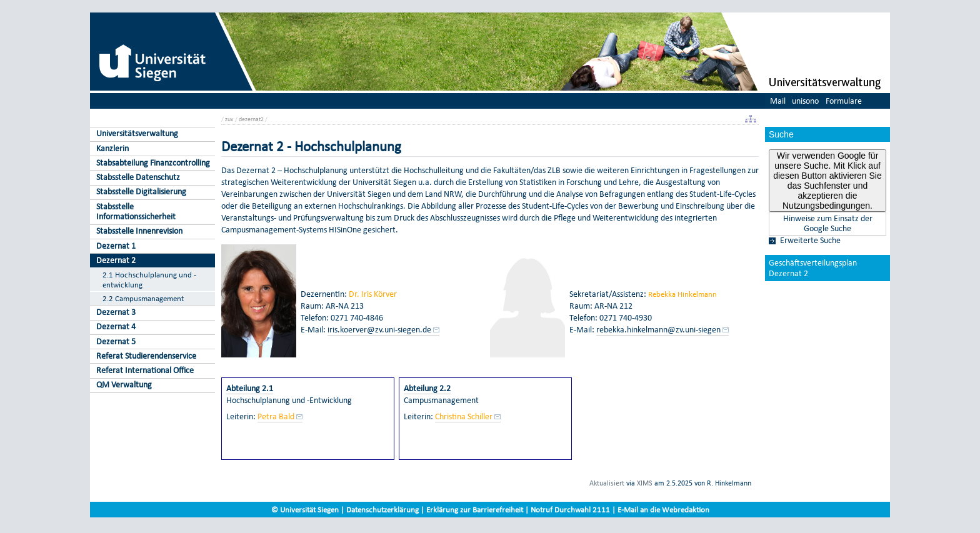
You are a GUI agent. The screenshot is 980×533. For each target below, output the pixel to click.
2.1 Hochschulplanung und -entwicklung (149, 280)
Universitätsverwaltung (137, 133)
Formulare (844, 101)
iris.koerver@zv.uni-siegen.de (379, 330)
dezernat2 (251, 119)
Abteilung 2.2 (427, 388)
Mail (778, 101)
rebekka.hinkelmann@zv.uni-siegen (658, 330)
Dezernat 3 (116, 312)
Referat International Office (145, 370)
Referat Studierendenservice (146, 356)
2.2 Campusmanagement (143, 298)
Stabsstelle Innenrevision (139, 231)
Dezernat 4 (116, 326)
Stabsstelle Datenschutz (138, 177)
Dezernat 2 (116, 260)
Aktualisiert (607, 483)
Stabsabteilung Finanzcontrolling (153, 163)
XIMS (645, 483)
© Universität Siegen (305, 510)
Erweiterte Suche (810, 241)
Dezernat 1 (116, 246)
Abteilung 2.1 (250, 388)
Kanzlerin (112, 148)
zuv (229, 119)
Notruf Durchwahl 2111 (570, 510)
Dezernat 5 (116, 341)
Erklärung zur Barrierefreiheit (475, 510)
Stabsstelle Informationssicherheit (136, 212)
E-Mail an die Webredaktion (663, 510)
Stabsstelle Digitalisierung (141, 192)
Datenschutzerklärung (382, 510)
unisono (805, 101)
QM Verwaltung (124, 385)
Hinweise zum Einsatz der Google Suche (828, 224)
